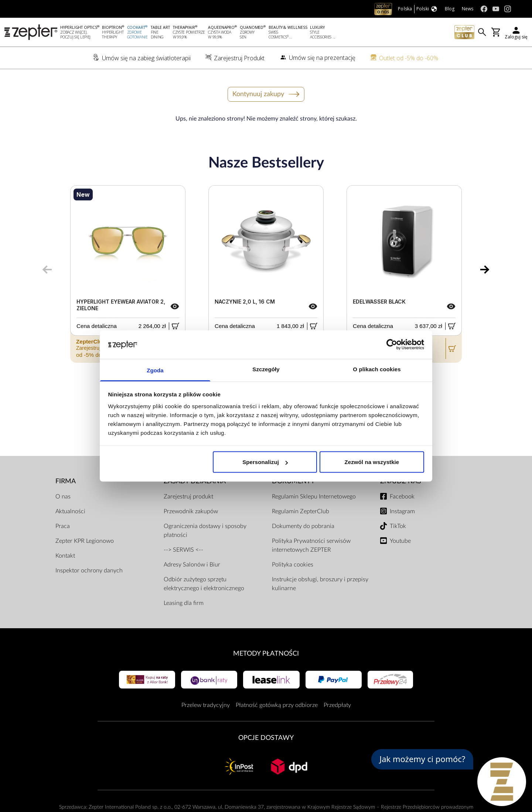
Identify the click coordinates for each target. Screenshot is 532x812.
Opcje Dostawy (266, 738)
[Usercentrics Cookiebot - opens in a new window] (392, 345)
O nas (63, 497)
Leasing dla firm (184, 603)
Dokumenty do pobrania (303, 526)
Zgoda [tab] (155, 370)
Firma (66, 481)
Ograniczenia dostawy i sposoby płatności (205, 531)
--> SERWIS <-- (183, 550)
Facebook (402, 497)
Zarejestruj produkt (188, 497)
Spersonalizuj (265, 462)
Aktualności (70, 511)
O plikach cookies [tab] (377, 369)
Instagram (402, 511)
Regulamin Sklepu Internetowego (314, 497)
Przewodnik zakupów (191, 511)
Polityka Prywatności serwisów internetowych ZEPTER (311, 545)
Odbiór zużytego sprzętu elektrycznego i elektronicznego (204, 584)
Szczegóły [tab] (266, 369)
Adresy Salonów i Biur (192, 565)
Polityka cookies (293, 565)
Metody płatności (266, 654)
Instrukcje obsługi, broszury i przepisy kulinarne (320, 584)
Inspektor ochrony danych (89, 571)
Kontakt (65, 556)
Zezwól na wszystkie (372, 462)
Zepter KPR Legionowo (85, 541)
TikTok (398, 526)
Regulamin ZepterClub (301, 511)
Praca (63, 526)
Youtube (400, 541)
